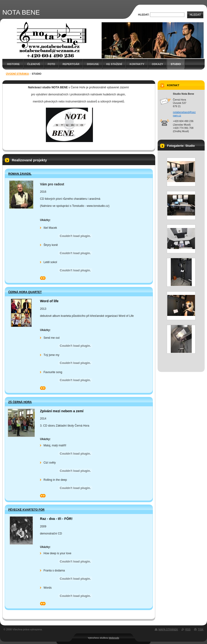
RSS (188, 629)
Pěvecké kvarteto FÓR (26, 510)
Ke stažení (114, 64)
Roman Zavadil (20, 174)
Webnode (114, 638)
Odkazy (157, 64)
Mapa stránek (168, 629)
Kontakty (137, 64)
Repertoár (71, 64)
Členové (34, 64)
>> (43, 278)
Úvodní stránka (17, 74)
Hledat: (144, 15)
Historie (13, 64)
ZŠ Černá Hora (20, 402)
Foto (51, 64)
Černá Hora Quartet (25, 292)
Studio (176, 64)
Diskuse (93, 64)
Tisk (201, 629)
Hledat (195, 15)
